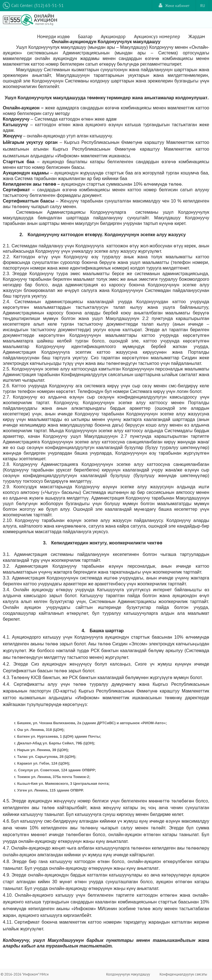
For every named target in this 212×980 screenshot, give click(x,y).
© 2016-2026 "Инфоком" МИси (25, 974)
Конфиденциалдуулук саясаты (183, 974)
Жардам (197, 36)
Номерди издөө (53, 36)
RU (203, 6)
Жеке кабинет (174, 5)
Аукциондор (113, 36)
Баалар (85, 36)
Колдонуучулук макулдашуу (128, 974)
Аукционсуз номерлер (157, 36)
